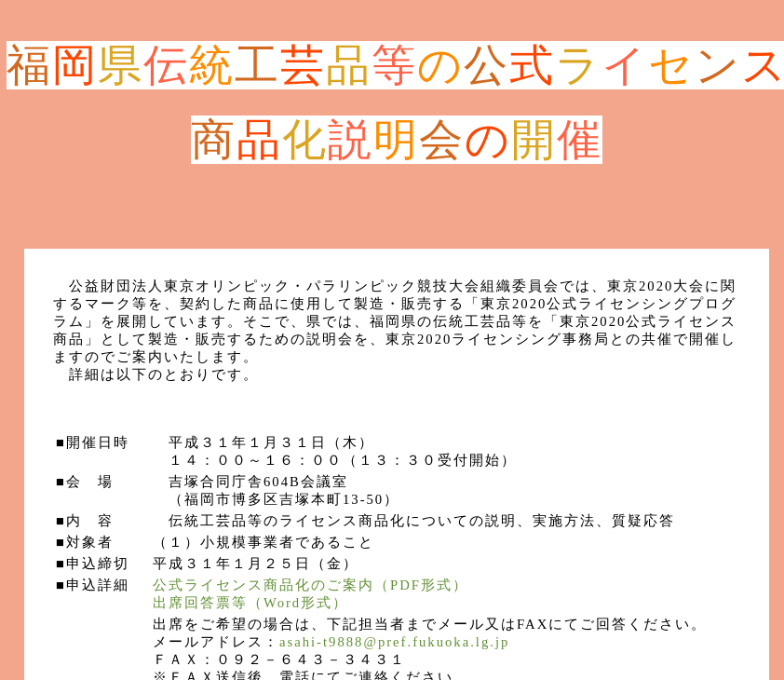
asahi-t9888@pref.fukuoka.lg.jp (394, 642)
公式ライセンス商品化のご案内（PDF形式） (311, 585)
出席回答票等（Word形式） (250, 603)
